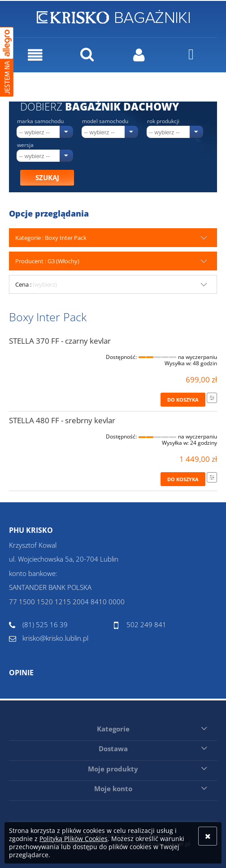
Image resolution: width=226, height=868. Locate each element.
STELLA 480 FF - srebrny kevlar (62, 420)
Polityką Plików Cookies (74, 839)
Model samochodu (105, 121)
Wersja (25, 145)
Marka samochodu (40, 121)
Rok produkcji (163, 121)
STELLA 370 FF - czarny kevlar (60, 341)
